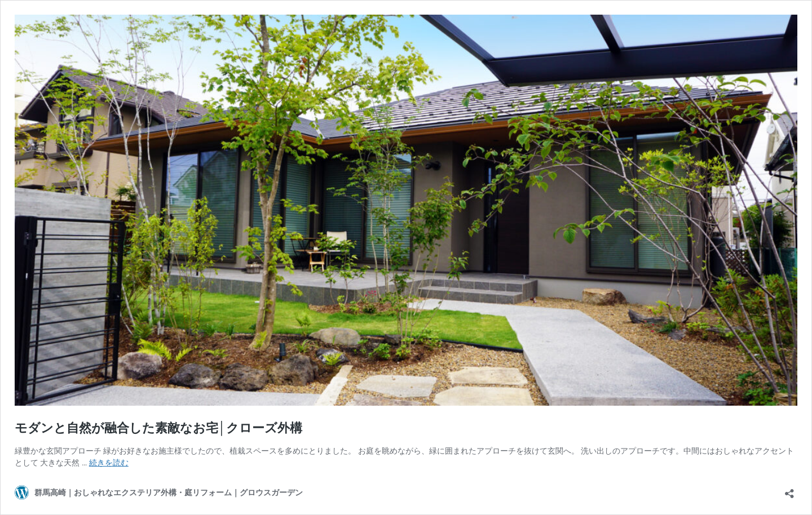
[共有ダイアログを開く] (789, 490)
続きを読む (109, 463)
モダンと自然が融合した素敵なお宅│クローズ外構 (158, 428)
